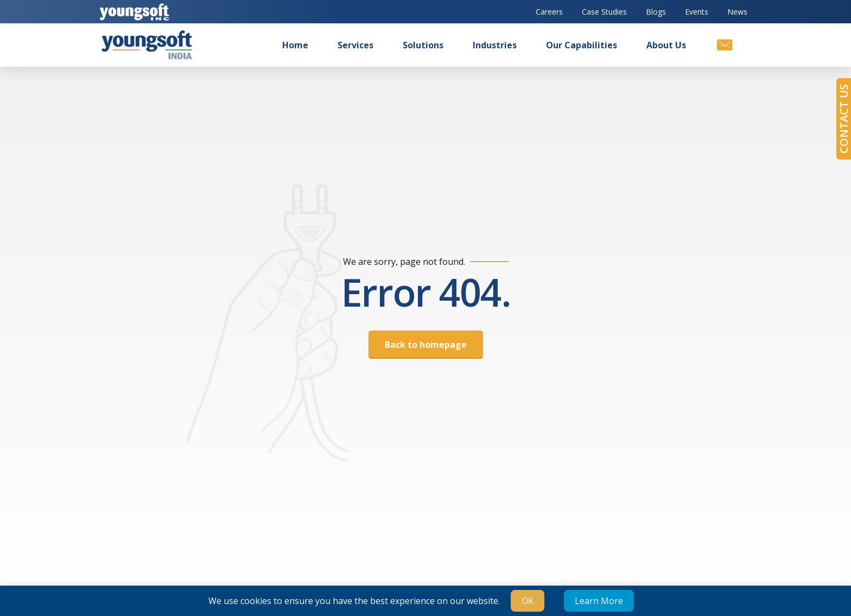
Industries (495, 45)
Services (355, 45)
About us (666, 45)
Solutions (423, 45)
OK (528, 601)
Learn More (599, 601)
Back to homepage (426, 345)
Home (295, 45)
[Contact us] (724, 45)
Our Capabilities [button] (582, 45)
